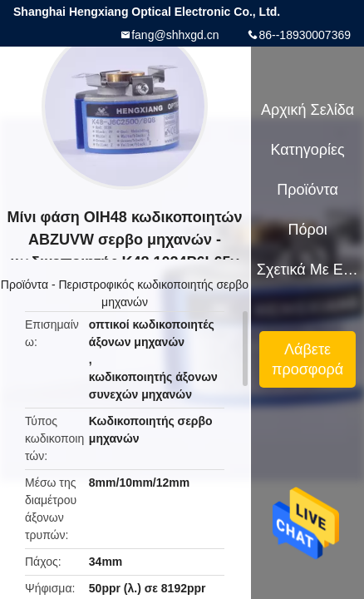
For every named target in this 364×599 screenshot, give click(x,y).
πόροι (307, 230)
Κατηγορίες (307, 150)
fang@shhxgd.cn (175, 35)
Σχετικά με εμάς (307, 270)
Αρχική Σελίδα (307, 110)
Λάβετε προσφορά (307, 359)
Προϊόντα (25, 285)
